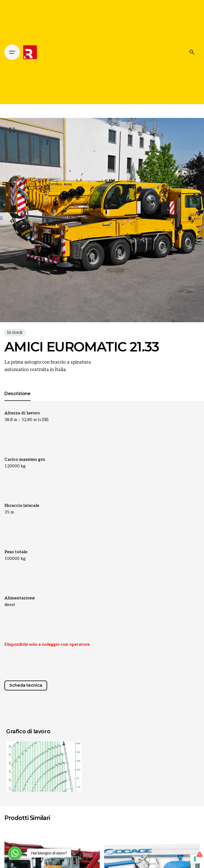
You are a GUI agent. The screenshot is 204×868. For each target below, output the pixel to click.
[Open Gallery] (12, 130)
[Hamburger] (12, 52)
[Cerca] (192, 52)
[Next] (192, 221)
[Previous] (12, 221)
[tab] (18, 401)
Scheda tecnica (26, 685)
